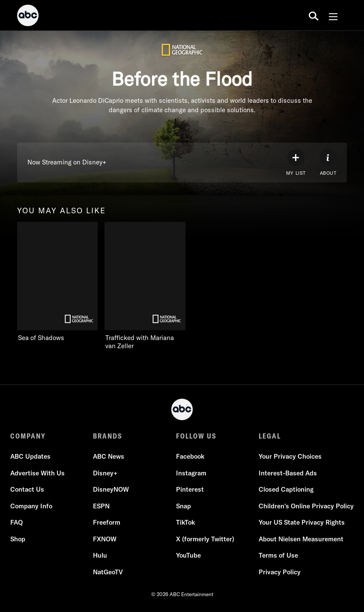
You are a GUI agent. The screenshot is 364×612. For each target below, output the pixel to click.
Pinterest (190, 489)
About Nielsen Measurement (301, 539)
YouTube (188, 555)
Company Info (31, 506)
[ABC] (28, 17)
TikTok (185, 522)
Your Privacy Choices (290, 456)
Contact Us (27, 489)
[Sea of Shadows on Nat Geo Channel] (57, 282)
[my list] (296, 163)
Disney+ (105, 473)
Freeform (107, 522)
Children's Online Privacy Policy (306, 506)
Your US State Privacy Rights (302, 522)
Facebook (190, 456)
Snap (183, 506)
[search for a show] (314, 15)
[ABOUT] (328, 163)
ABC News (109, 456)
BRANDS (108, 436)
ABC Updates (30, 456)
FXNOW (105, 539)
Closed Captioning (286, 489)
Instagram (191, 473)
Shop (18, 539)
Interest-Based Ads (288, 473)
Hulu (100, 555)
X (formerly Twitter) (205, 539)
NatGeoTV (108, 572)
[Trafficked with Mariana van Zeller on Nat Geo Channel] (153, 286)
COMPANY (28, 436)
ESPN (101, 506)
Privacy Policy (280, 572)
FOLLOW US (196, 436)
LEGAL (270, 436)
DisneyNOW (111, 489)
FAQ (16, 522)
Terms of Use (278, 555)
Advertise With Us (37, 473)
